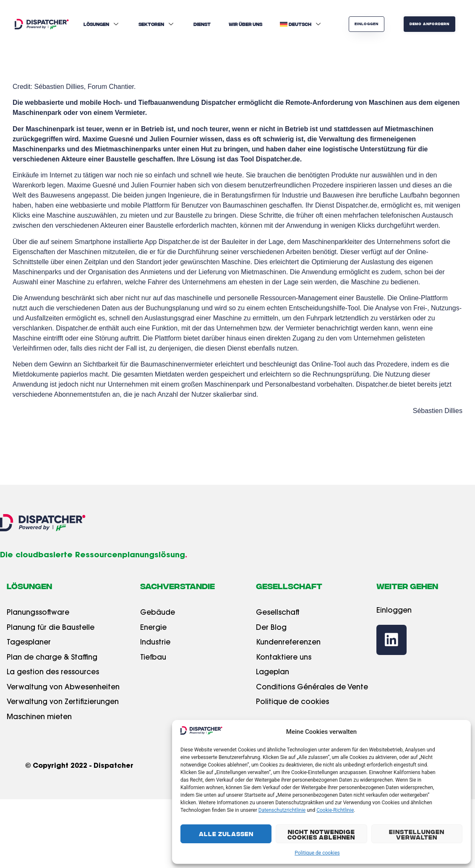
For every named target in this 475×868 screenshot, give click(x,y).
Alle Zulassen (226, 834)
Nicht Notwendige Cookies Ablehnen (321, 834)
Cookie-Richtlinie (335, 810)
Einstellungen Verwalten (417, 834)
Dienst (202, 24)
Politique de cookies (317, 853)
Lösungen (102, 24)
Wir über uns (245, 24)
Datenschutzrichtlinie (282, 810)
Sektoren (157, 24)
